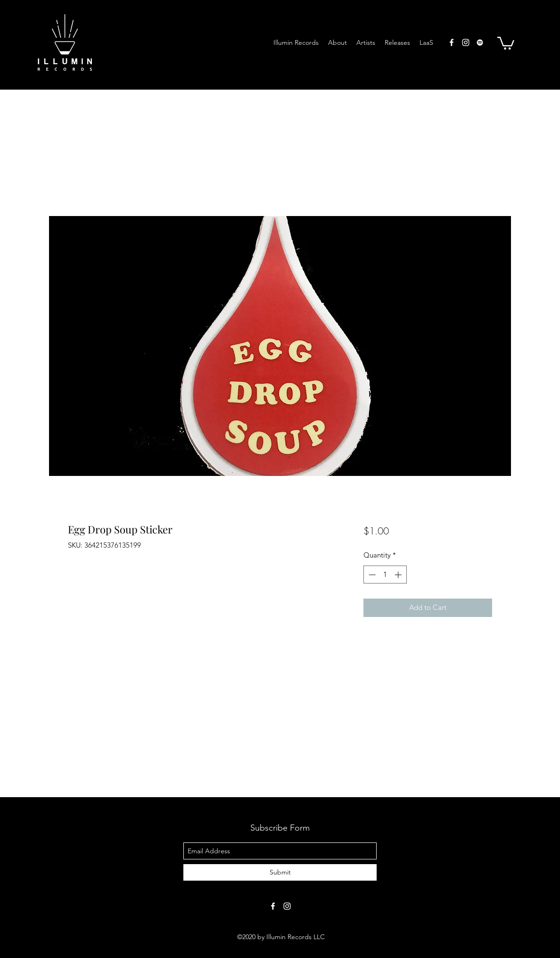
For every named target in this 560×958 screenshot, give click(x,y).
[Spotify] (480, 42)
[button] (506, 42)
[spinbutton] (385, 575)
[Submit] (280, 872)
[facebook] (452, 42)
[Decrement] (371, 575)
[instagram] (466, 42)
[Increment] (399, 575)
